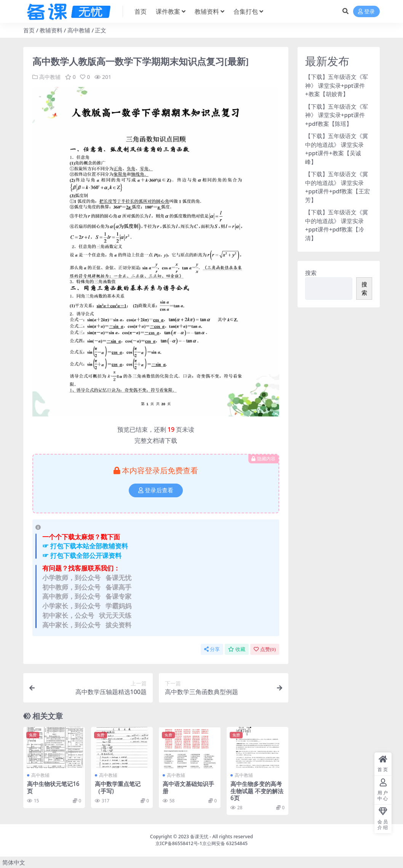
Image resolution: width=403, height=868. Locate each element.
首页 (29, 30)
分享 (212, 649)
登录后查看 (156, 490)
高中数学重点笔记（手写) (118, 787)
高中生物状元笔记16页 (53, 787)
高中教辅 (79, 30)
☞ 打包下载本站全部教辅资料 (85, 546)
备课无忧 (199, 837)
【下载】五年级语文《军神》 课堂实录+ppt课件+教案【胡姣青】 (337, 85)
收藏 (237, 649)
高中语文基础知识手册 (188, 787)
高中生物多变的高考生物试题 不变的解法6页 (257, 791)
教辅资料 (51, 30)
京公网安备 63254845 (225, 843)
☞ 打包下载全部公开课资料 (82, 555)
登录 (366, 12)
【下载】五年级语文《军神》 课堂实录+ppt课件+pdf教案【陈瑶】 (337, 115)
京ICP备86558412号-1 (179, 843)
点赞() (265, 649)
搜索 (311, 273)
